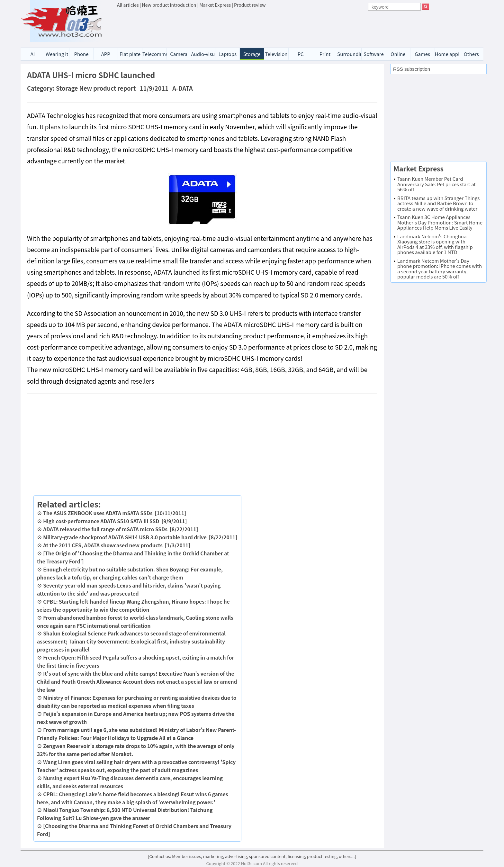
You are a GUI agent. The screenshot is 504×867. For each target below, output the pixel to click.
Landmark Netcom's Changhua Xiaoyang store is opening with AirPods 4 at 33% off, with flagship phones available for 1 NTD (435, 244)
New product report (108, 88)
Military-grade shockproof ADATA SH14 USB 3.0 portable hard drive (125, 537)
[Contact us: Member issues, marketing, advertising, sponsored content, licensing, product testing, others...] (252, 856)
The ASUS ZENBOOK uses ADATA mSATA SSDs (98, 513)
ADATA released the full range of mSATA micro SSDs (105, 529)
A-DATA (182, 88)
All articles (128, 5)
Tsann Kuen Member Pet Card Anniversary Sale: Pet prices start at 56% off (437, 184)
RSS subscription (412, 69)
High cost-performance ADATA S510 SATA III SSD (101, 521)
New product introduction (169, 5)
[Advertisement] (273, 26)
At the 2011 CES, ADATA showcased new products (103, 545)
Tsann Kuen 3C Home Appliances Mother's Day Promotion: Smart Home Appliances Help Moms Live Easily (440, 222)
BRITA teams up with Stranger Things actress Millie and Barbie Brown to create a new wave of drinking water (438, 203)
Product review (250, 5)
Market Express (215, 5)
